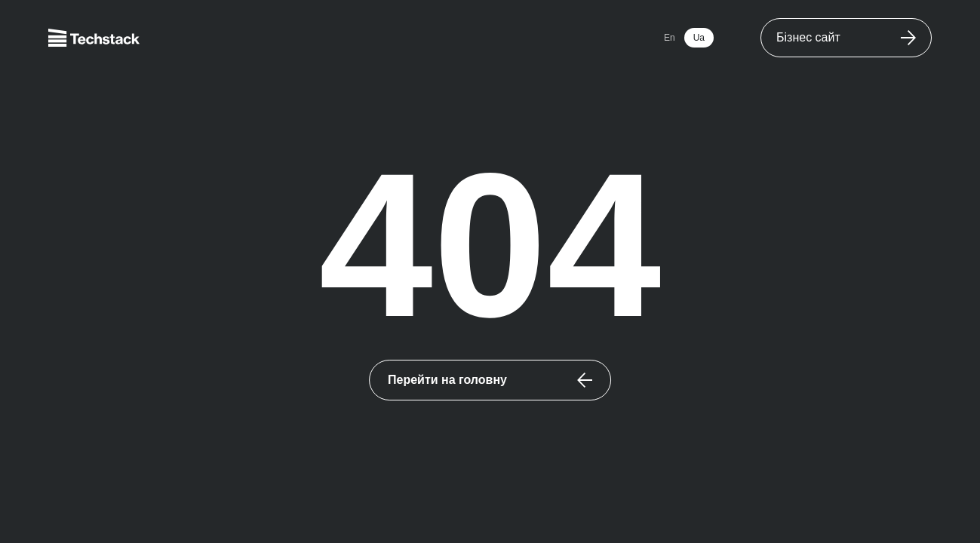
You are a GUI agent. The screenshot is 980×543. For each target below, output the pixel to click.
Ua (699, 38)
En (670, 38)
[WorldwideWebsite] (846, 38)
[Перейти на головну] (490, 380)
